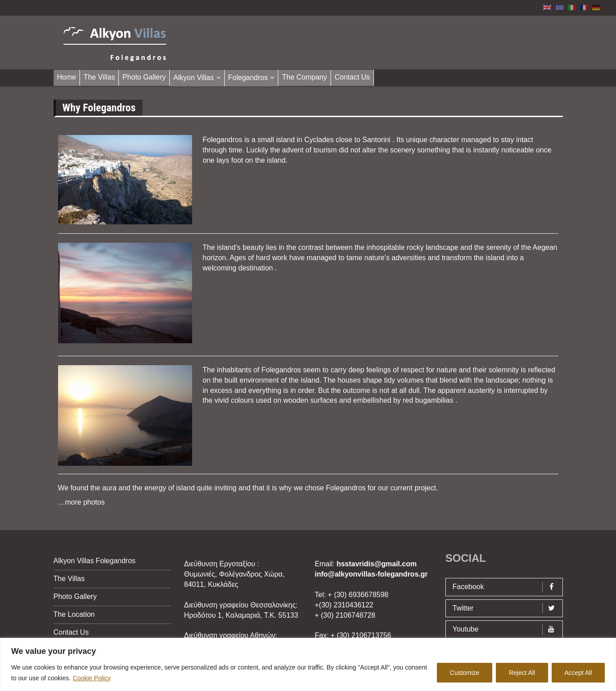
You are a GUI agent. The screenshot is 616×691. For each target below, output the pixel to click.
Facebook (506, 587)
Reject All (522, 673)
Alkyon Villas (193, 78)
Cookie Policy (92, 678)
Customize (465, 673)
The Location (74, 614)
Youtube (506, 630)
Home (67, 77)
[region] (308, 664)
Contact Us (352, 77)
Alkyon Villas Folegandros (95, 561)
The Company (304, 77)
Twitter (506, 609)
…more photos (82, 502)
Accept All (578, 673)
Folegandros (248, 78)
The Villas (99, 77)
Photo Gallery (144, 77)
